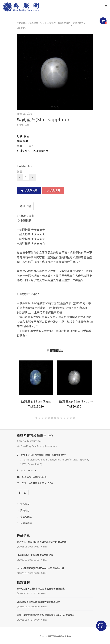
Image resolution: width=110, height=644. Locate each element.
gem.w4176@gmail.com (34, 477)
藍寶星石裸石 (64, 23)
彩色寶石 (34, 23)
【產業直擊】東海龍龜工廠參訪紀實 (35, 555)
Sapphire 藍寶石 (48, 23)
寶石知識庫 (26, 517)
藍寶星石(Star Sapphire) (40, 401)
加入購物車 (29, 190)
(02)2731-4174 (29, 470)
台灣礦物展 (26, 523)
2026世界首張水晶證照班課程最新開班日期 (38, 602)
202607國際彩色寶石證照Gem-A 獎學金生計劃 (40, 568)
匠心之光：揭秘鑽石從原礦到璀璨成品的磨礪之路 (42, 542)
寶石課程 (25, 504)
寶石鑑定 (25, 510)
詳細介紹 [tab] (25, 206)
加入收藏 (53, 190)
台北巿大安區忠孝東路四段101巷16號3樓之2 (43, 455)
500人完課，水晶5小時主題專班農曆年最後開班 (41, 589)
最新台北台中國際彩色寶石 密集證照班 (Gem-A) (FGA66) (46, 615)
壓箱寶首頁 (22, 23)
